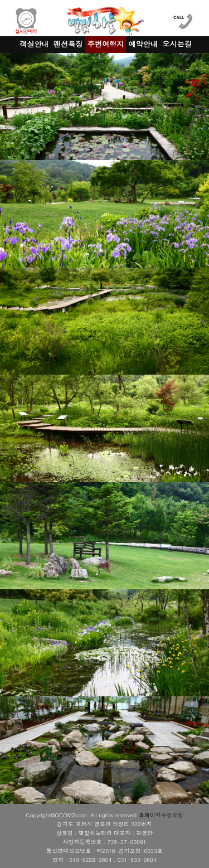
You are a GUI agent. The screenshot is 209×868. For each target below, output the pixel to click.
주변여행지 (106, 44)
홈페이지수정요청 (161, 815)
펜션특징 (68, 44)
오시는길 (177, 44)
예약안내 (143, 44)
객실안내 (34, 44)
